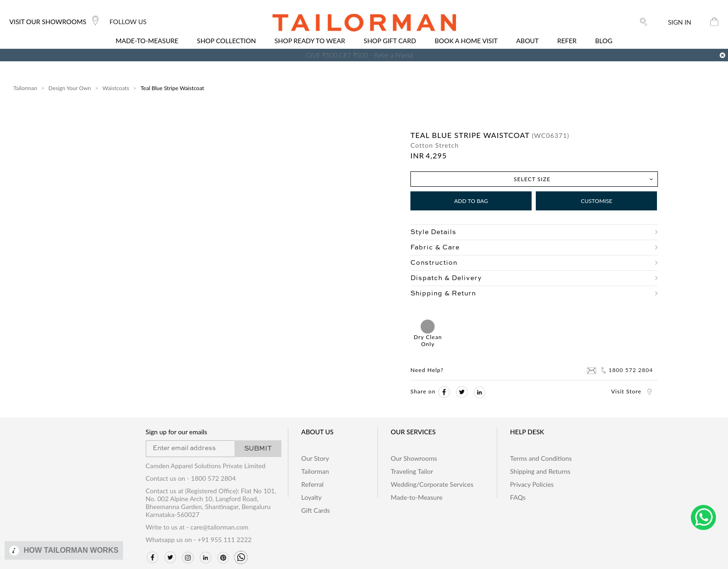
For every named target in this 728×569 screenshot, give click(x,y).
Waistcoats (116, 88)
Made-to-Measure (417, 497)
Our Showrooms (414, 458)
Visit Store (632, 391)
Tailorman (25, 88)
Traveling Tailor (412, 471)
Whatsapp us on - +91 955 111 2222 (199, 540)
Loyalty (312, 497)
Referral (312, 484)
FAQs (518, 497)
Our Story (315, 458)
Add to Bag (471, 201)
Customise (597, 201)
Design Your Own (70, 88)
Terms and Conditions (541, 458)
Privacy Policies (532, 484)
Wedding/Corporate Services (432, 484)
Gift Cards (316, 510)
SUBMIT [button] (258, 449)
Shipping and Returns (540, 471)
